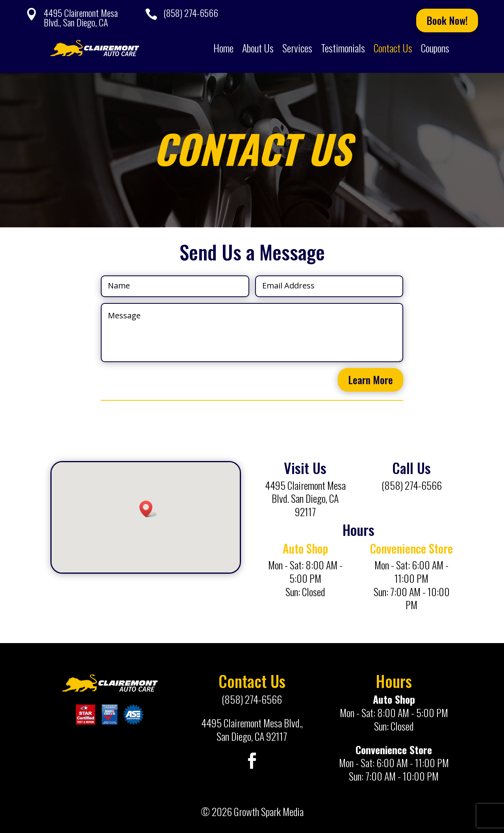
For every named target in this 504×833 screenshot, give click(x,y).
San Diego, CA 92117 (252, 736)
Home (223, 48)
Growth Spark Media (269, 812)
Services (297, 48)
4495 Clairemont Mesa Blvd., (252, 723)
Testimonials (343, 48)
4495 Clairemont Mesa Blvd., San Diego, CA (81, 17)
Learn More (371, 380)
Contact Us (393, 48)
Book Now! (447, 20)
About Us (258, 48)
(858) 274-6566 (191, 13)
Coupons (435, 48)
